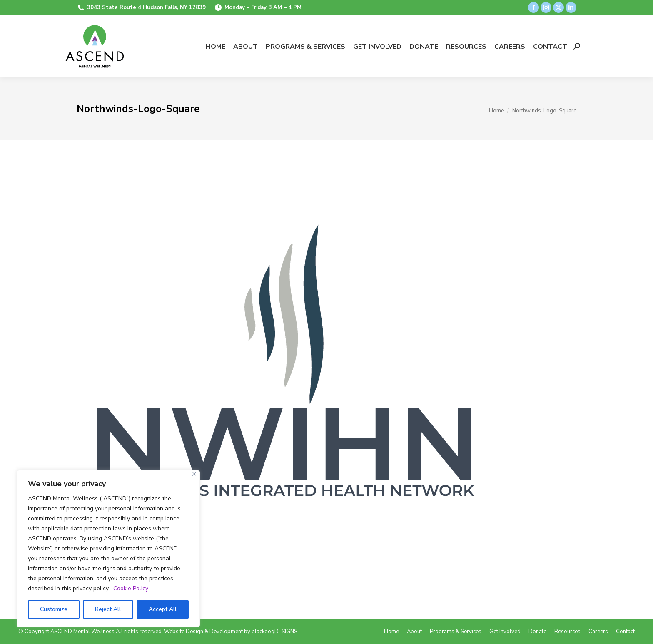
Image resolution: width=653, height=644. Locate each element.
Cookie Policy (131, 588)
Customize (54, 609)
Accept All (163, 609)
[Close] (194, 474)
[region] (108, 549)
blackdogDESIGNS (274, 632)
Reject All (108, 609)
